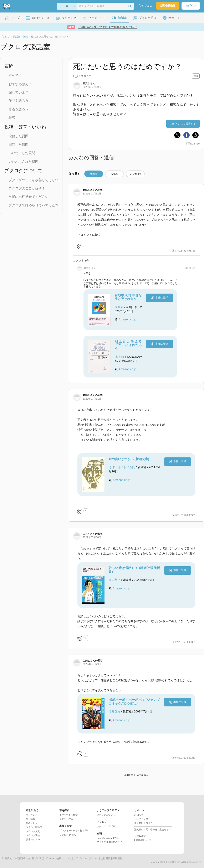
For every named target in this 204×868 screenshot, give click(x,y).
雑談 (12, 118)
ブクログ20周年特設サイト (111, 842)
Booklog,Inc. (174, 862)
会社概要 (106, 858)
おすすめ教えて (20, 84)
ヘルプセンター (142, 819)
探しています (19, 92)
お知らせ (139, 815)
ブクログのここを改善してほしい (34, 180)
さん (89, 534)
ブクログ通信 (33, 835)
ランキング (32, 815)
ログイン (191, 6)
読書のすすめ (33, 839)
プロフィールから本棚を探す (74, 831)
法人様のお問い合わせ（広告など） (153, 829)
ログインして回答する (183, 124)
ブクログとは (144, 6)
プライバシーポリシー (86, 858)
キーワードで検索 (68, 815)
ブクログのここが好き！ (27, 188)
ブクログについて (106, 815)
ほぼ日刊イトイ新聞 (122, 467)
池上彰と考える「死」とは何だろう (128, 345)
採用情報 (117, 858)
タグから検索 (66, 819)
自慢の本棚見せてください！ (30, 197)
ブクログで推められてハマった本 (34, 205)
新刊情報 (31, 819)
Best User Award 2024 (108, 838)
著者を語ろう (19, 109)
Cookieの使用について (59, 858)
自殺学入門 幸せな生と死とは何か (128, 297)
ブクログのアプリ (106, 826)
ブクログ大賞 (33, 831)
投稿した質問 (19, 136)
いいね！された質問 (24, 161)
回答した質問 (19, 145)
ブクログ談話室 (34, 827)
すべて (14, 75)
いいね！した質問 (22, 153)
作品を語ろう (19, 101)
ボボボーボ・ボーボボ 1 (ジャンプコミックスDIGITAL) (134, 702)
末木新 (119, 307)
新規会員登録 (168, 6)
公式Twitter (140, 836)
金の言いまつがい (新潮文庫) (129, 459)
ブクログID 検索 (68, 835)
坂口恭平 (114, 580)
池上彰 (119, 357)
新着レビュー (33, 823)
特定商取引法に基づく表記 (29, 858)
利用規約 (7, 858)
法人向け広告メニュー (146, 823)
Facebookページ (143, 840)
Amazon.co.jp (127, 319)
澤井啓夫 (114, 711)
